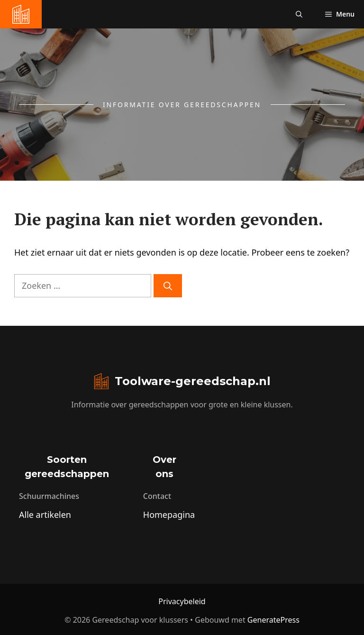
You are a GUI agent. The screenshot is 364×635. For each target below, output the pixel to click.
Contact (157, 496)
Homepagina (169, 515)
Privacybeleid (182, 601)
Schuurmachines (49, 496)
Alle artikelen (45, 515)
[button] (299, 14)
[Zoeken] (168, 286)
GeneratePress (273, 620)
